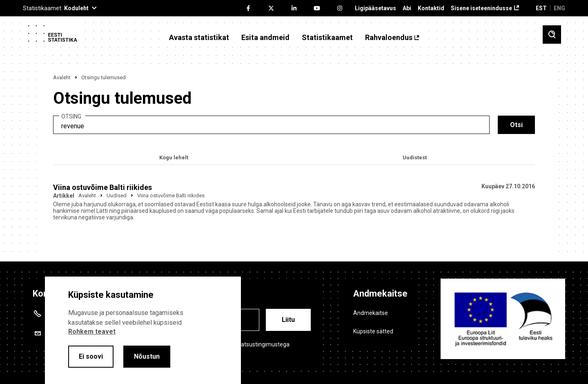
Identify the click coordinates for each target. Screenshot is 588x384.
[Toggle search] (552, 35)
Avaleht (62, 77)
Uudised (117, 195)
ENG (559, 8)
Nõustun (147, 356)
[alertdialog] (143, 330)
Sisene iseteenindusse (481, 8)
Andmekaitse (371, 313)
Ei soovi (91, 356)
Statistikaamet (327, 38)
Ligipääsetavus (375, 8)
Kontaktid (431, 8)
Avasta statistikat (199, 38)
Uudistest (415, 157)
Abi (407, 8)
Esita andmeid (265, 38)
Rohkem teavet (92, 332)
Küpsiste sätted (373, 331)
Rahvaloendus (389, 38)
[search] (271, 125)
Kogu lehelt (174, 157)
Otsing (71, 117)
